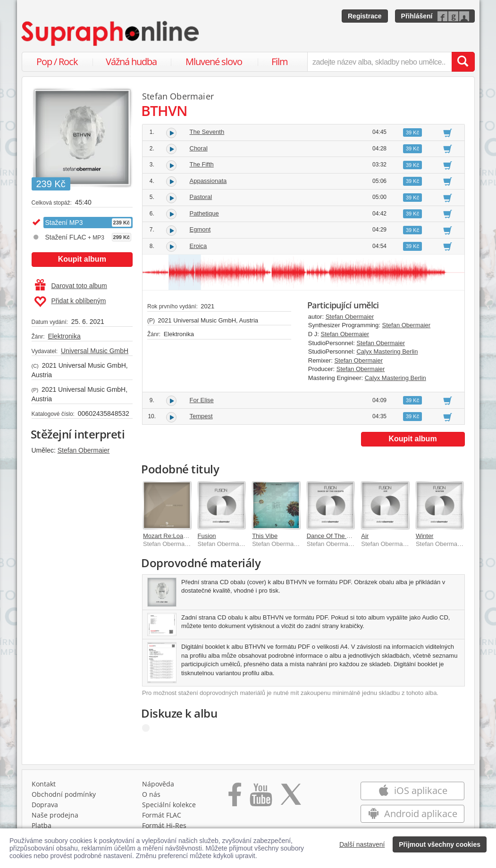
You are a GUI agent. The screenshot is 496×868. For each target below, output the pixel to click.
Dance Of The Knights (337, 536)
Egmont (200, 229)
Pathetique (204, 213)
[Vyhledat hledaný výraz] (463, 62)
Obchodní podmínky (64, 794)
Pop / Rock (57, 62)
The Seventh (207, 132)
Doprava (45, 805)
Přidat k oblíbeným (70, 302)
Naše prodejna (55, 815)
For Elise (202, 400)
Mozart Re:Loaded (168, 536)
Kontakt (44, 784)
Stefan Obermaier (84, 450)
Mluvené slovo (214, 62)
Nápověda (158, 784)
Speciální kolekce (169, 805)
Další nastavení (362, 844)
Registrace (365, 16)
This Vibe (265, 536)
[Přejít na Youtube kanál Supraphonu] (261, 798)
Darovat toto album (71, 286)
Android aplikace (413, 814)
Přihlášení (417, 16)
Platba (42, 825)
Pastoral (201, 197)
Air (365, 536)
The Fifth (202, 164)
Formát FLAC (162, 815)
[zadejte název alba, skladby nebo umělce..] (379, 62)
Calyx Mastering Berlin (387, 351)
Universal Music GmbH (95, 351)
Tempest (201, 416)
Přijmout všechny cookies (440, 844)
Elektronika (64, 336)
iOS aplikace (413, 790)
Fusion (207, 536)
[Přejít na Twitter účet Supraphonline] (291, 798)
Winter (425, 536)
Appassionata (208, 181)
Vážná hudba (131, 62)
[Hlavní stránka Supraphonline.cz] (111, 33)
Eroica (198, 246)
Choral (199, 148)
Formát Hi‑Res (164, 825)
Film (280, 62)
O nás (151, 794)
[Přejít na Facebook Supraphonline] (235, 798)
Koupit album (82, 259)
